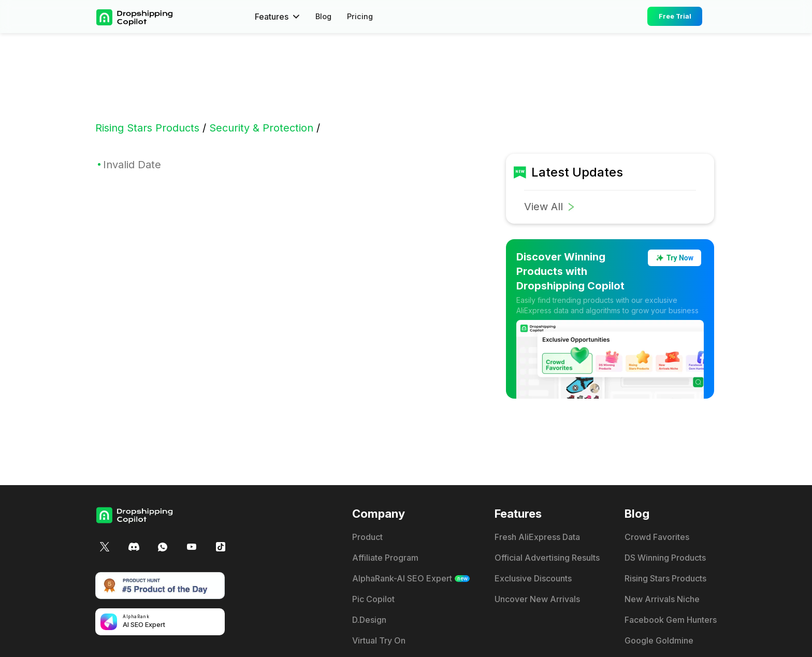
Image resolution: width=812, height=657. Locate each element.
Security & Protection (261, 128)
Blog (324, 17)
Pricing (363, 17)
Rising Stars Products (147, 128)
